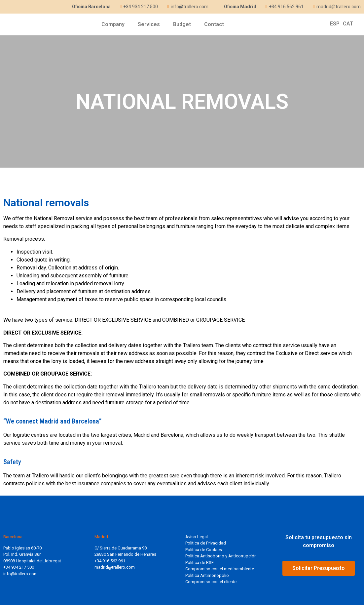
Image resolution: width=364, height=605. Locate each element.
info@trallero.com (20, 574)
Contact (214, 24)
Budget (182, 24)
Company (113, 24)
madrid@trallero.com (115, 567)
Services (149, 24)
